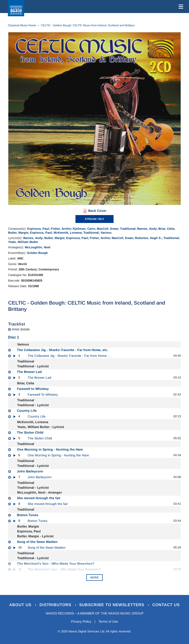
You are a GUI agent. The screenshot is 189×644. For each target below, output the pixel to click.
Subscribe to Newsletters (113, 605)
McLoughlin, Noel (38, 247)
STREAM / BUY (94, 219)
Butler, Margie (18, 233)
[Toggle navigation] (180, 7)
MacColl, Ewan (108, 229)
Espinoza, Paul (38, 229)
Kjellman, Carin (84, 229)
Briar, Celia (166, 229)
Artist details (21, 329)
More (94, 578)
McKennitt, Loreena (68, 233)
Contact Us (166, 605)
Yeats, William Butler (23, 242)
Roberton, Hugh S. (148, 238)
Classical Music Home (22, 25)
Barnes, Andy (147, 229)
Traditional (128, 229)
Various (106, 233)
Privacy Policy (81, 621)
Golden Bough (37, 253)
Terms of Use (108, 621)
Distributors (56, 605)
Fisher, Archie (61, 229)
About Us (21, 605)
